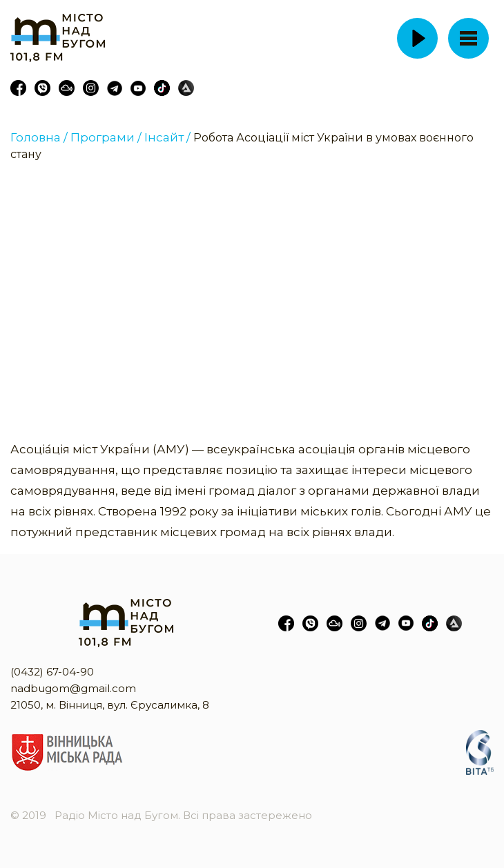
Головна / (39, 137)
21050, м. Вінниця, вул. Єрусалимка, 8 (110, 705)
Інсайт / (167, 137)
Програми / (106, 137)
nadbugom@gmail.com (73, 688)
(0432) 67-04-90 (52, 672)
